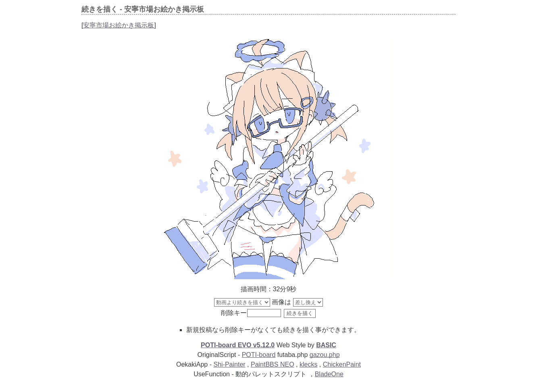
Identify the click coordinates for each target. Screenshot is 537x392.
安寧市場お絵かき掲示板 (119, 25)
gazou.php (325, 355)
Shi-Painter (229, 364)
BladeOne (329, 374)
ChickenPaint (342, 364)
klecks (308, 364)
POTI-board (259, 355)
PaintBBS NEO (273, 364)
